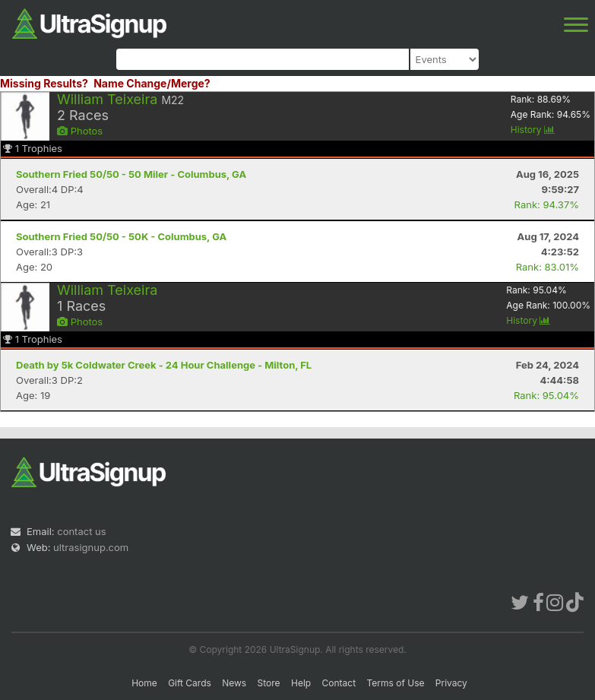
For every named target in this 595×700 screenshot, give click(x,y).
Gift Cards (190, 683)
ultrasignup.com (91, 547)
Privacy (451, 683)
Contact (339, 683)
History (533, 130)
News (234, 683)
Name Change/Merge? (152, 83)
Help (301, 683)
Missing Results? (44, 83)
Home (144, 683)
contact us (81, 531)
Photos (80, 131)
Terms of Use (395, 683)
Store (269, 683)
